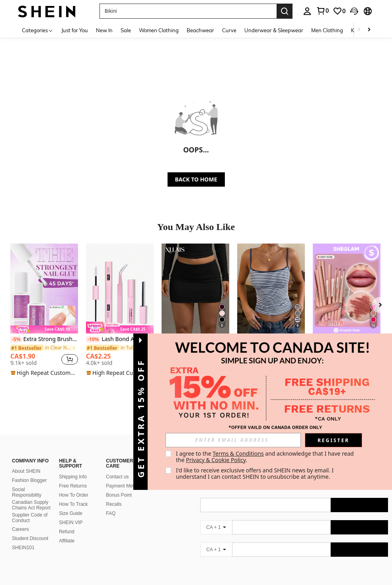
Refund (67, 522)
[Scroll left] (359, 30)
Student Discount (30, 529)
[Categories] (38, 30)
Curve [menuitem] (229, 30)
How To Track (73, 495)
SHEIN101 (23, 538)
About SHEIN (26, 462)
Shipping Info (73, 467)
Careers (20, 520)
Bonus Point (119, 486)
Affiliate (67, 531)
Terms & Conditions (238, 453)
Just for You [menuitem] (75, 30)
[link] (339, 11)
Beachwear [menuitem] (200, 30)
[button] (188, 11)
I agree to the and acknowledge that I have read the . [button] (266, 457)
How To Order (74, 486)
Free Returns (73, 476)
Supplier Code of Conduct (30, 508)
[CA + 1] (216, 518)
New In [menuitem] (104, 30)
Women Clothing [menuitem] (159, 30)
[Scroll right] (369, 30)
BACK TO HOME (196, 179)
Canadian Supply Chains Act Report (31, 495)
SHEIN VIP (71, 513)
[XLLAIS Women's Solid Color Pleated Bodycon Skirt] (195, 289)
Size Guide (71, 504)
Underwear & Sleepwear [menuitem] (274, 30)
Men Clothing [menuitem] (327, 30)
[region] (36, 359)
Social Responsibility (27, 483)
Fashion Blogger (29, 471)
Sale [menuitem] (126, 30)
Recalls (114, 495)
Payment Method (124, 476)
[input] (233, 440)
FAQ (111, 504)
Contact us (117, 467)
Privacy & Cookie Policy (216, 460)
